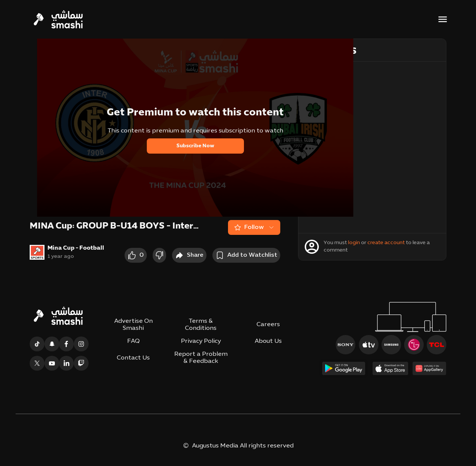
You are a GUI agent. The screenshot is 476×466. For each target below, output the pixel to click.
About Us (268, 341)
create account (386, 243)
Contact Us (133, 358)
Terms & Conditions (201, 325)
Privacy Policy (201, 341)
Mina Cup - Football (76, 248)
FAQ (133, 341)
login (354, 243)
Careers (268, 325)
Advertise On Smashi (133, 325)
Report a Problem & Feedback (201, 358)
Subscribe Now (195, 146)
